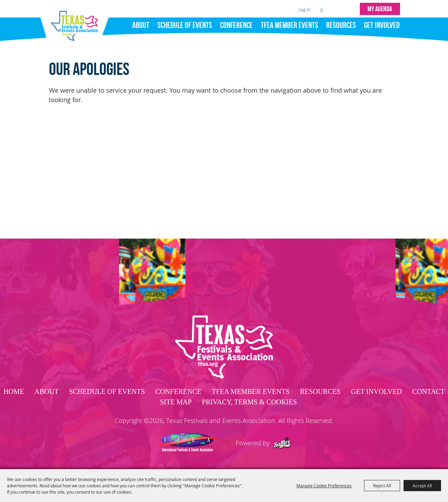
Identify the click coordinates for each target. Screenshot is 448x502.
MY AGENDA (380, 9)
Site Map (176, 402)
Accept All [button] (422, 486)
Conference (236, 25)
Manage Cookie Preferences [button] (324, 486)
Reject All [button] (382, 486)
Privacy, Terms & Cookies (249, 402)
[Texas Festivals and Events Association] (77, 24)
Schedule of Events (185, 25)
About (141, 25)
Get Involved (382, 25)
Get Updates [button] (351, 9)
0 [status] (322, 10)
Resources (341, 25)
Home (14, 391)
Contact (428, 391)
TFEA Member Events (289, 25)
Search (336, 9)
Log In (304, 9)
